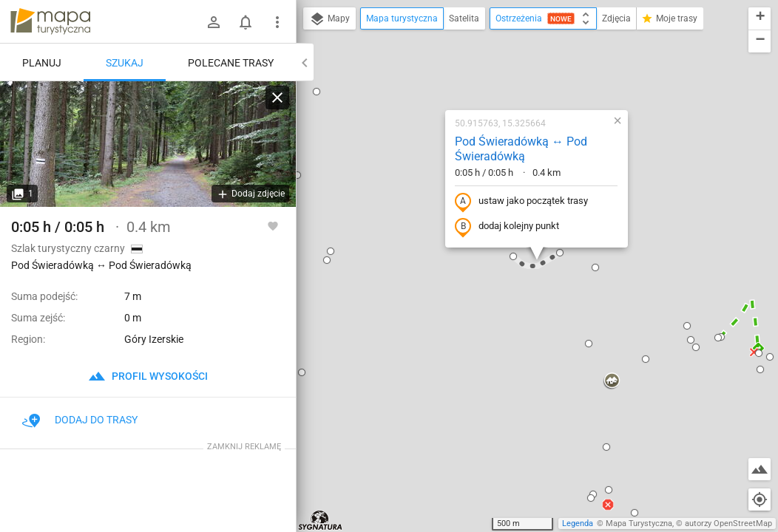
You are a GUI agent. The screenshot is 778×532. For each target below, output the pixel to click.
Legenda (578, 524)
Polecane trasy (231, 63)
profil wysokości (148, 376)
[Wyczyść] (277, 98)
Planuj (42, 63)
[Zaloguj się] (214, 22)
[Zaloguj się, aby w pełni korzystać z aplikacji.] (273, 225)
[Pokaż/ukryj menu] (277, 22)
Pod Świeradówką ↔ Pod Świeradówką (521, 149)
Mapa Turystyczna (639, 524)
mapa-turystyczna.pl (50, 21)
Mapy (329, 19)
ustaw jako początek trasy (521, 202)
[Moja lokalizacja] (760, 499)
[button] (297, 175)
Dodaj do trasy (80, 420)
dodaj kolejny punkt (507, 227)
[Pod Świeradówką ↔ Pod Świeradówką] (148, 144)
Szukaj (125, 63)
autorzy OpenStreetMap (728, 524)
